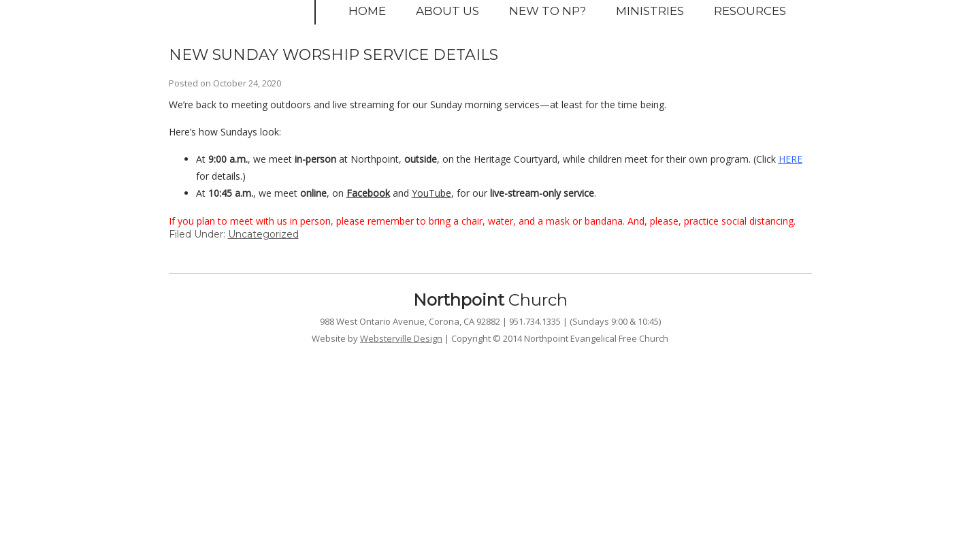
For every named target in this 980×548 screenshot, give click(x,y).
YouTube (431, 193)
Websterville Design (401, 338)
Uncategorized (263, 234)
